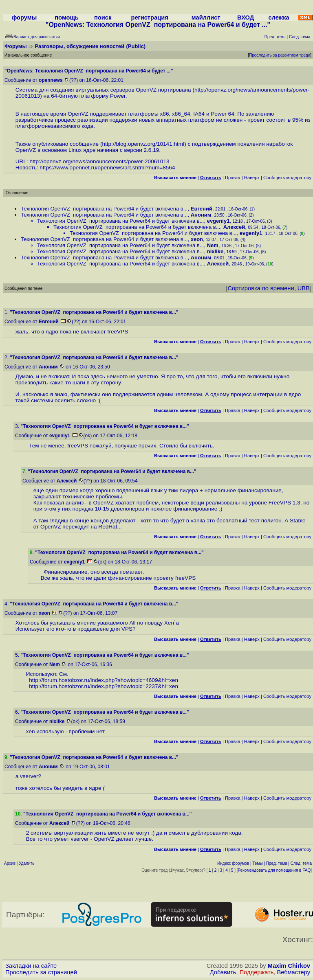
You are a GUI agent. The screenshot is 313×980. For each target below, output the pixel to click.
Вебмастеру (294, 972)
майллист (206, 18)
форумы (24, 18)
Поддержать (257, 972)
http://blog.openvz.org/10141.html (143, 144)
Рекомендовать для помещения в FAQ (274, 870)
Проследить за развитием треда (280, 55)
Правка (233, 178)
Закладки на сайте (31, 966)
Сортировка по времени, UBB (269, 288)
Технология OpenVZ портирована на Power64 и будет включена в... (104, 209)
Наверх (252, 178)
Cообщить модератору (287, 178)
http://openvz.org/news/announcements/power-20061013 (99, 161)
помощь (67, 18)
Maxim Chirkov (289, 966)
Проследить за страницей (41, 972)
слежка (279, 18)
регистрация (149, 18)
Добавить (223, 972)
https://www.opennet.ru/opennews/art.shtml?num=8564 (107, 168)
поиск (103, 18)
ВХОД (246, 18)
